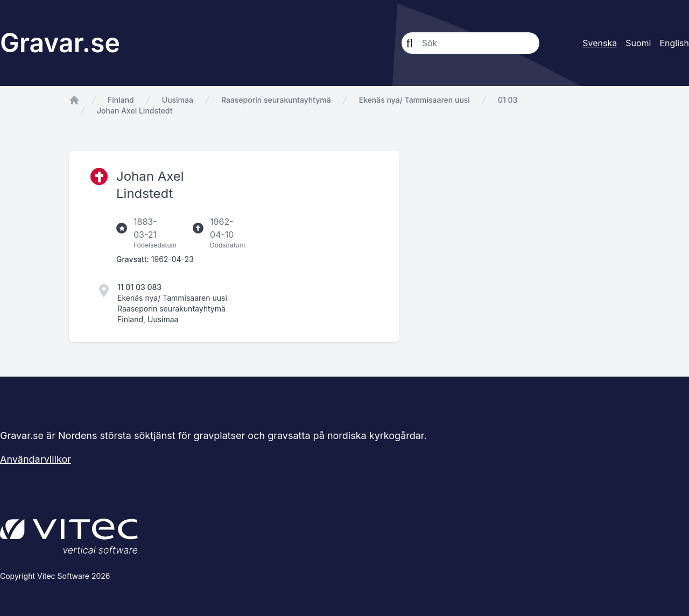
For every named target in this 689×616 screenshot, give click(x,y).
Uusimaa (178, 100)
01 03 (508, 100)
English (674, 43)
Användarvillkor (36, 459)
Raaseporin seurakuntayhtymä (276, 100)
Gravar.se (60, 43)
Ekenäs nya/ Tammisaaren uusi (414, 100)
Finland (121, 100)
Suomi (638, 43)
